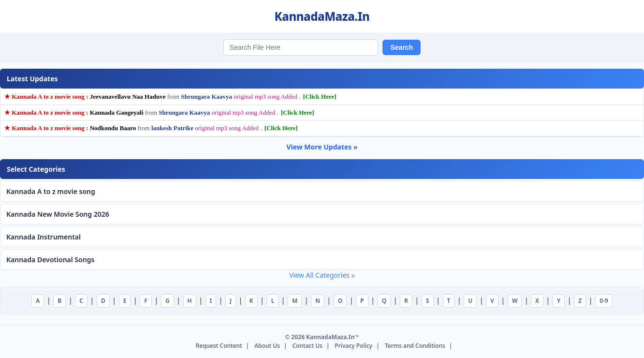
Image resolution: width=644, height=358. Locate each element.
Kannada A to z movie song (51, 191)
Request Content (219, 346)
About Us (267, 346)
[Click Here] (320, 97)
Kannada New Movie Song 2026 (58, 214)
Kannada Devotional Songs (50, 260)
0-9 (604, 301)
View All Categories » (322, 275)
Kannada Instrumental (44, 237)
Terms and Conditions (415, 346)
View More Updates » (322, 147)
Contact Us (307, 346)
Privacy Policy (354, 346)
